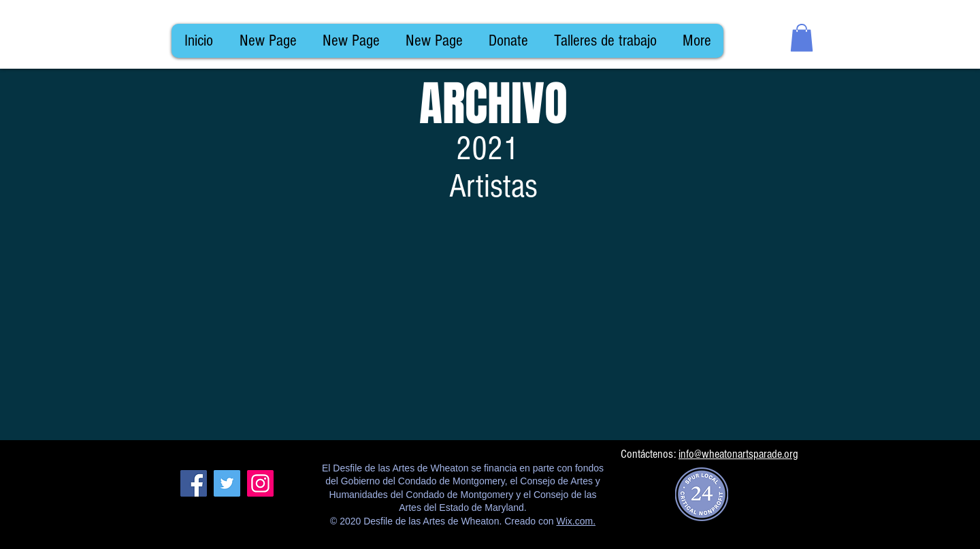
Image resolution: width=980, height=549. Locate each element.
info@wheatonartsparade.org (738, 454)
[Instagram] (260, 483)
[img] (248, 327)
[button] (802, 38)
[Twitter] (227, 483)
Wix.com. (576, 521)
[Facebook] (194, 483)
